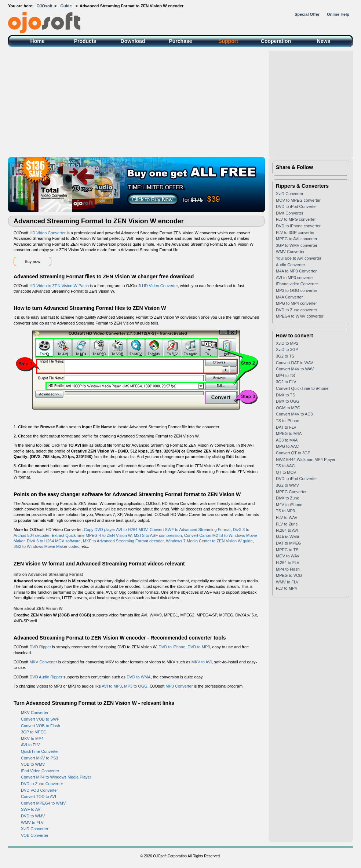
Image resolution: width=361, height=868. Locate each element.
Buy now (32, 261)
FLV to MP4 (286, 588)
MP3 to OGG (136, 686)
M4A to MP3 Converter (296, 271)
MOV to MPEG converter (298, 200)
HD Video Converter (47, 233)
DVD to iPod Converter (296, 206)
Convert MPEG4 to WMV (43, 803)
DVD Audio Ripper (46, 677)
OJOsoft (45, 6)
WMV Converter (290, 252)
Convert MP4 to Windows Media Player (56, 777)
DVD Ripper (40, 647)
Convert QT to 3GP (293, 453)
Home (38, 41)
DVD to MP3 (199, 647)
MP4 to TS (285, 376)
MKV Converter (43, 662)
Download (133, 41)
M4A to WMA (288, 537)
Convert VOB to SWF (40, 719)
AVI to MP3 (112, 686)
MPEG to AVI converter (297, 239)
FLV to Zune (287, 524)
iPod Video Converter (40, 771)
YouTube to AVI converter (299, 258)
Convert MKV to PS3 (40, 758)
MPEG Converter (291, 492)
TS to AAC (285, 466)
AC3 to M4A (287, 440)
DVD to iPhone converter (298, 226)
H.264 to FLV (288, 563)
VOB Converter (35, 835)
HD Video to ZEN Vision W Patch (59, 286)
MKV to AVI (202, 662)
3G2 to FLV (286, 382)
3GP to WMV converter (297, 245)
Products (85, 41)
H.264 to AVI (287, 530)
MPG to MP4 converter (296, 303)
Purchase (180, 41)
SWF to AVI (31, 809)
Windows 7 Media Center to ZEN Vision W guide (209, 541)
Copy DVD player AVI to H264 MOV (116, 530)
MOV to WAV (288, 556)
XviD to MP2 (287, 343)
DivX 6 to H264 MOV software (54, 541)
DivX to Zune (288, 498)
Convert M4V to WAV (295, 369)
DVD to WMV (33, 816)
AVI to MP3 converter (295, 278)
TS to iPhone (288, 421)
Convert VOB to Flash (41, 726)
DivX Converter (290, 213)
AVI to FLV (30, 745)
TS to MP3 (285, 511)
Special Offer (307, 14)
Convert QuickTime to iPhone (302, 388)
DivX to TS (285, 395)
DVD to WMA (138, 677)
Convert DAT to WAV (295, 363)
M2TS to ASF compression (158, 535)
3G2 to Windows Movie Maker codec (46, 546)
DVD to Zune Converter (42, 784)
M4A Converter (289, 297)
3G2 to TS (285, 356)
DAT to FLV (286, 427)
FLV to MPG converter (296, 219)
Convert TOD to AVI (39, 796)
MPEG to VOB (289, 575)
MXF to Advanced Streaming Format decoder (123, 541)
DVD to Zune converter (297, 310)
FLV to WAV (287, 517)
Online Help (338, 14)
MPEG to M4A (289, 433)
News (324, 41)
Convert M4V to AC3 (294, 414)
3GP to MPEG (34, 732)
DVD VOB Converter (39, 790)
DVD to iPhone (172, 647)
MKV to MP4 (32, 739)
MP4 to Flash (288, 569)
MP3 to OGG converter (296, 290)
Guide (66, 6)
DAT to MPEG (289, 543)
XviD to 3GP (287, 349)
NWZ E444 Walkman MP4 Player (306, 459)
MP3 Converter (179, 686)
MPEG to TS (287, 550)
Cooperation (276, 41)
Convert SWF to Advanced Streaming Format (190, 530)
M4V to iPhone (289, 505)
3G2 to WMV (287, 485)
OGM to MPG (288, 408)
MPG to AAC (287, 446)
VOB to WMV (33, 764)
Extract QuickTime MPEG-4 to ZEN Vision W (92, 535)
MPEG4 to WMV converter (300, 316)
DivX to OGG (288, 401)
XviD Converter (35, 829)
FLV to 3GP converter (295, 232)
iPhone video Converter (297, 284)
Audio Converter (291, 265)
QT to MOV (286, 472)
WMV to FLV (32, 823)
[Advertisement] (180, 102)
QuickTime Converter (40, 751)
